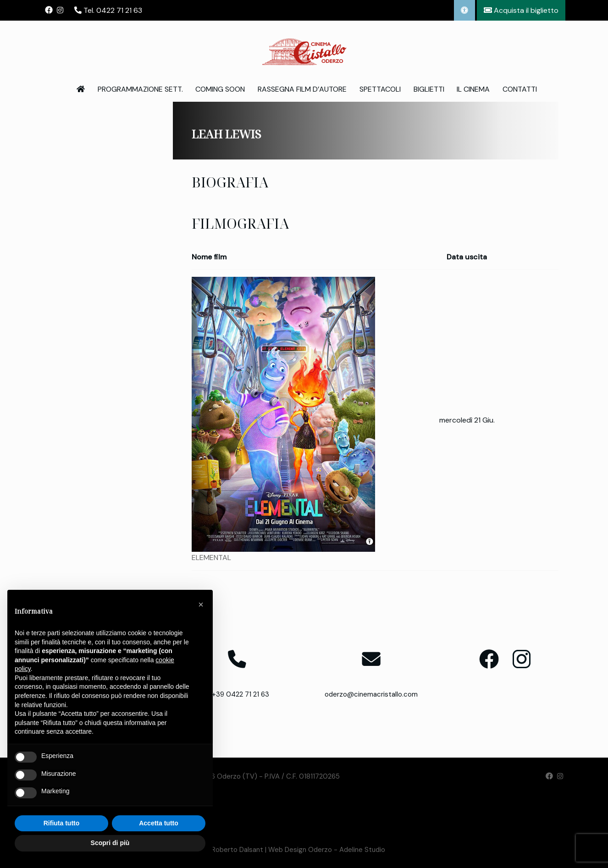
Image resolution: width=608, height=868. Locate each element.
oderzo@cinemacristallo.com (371, 694)
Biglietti (429, 89)
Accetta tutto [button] (159, 823)
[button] (201, 604)
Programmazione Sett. (140, 89)
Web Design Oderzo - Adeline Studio (327, 850)
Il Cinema (473, 89)
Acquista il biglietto (521, 10)
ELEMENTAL (211, 558)
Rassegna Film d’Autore (302, 89)
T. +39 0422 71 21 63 (237, 694)
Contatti (520, 89)
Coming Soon (220, 89)
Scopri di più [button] (110, 843)
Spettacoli (380, 89)
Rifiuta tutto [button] (62, 823)
